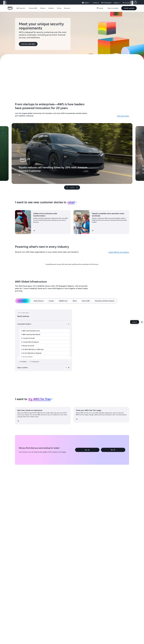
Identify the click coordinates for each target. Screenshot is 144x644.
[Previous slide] (66, 188)
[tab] (23, 301)
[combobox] (72, 202)
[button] (33, 8)
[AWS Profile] (135, 2)
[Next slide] (78, 188)
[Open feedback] (142, 322)
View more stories (123, 116)
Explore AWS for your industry (119, 252)
